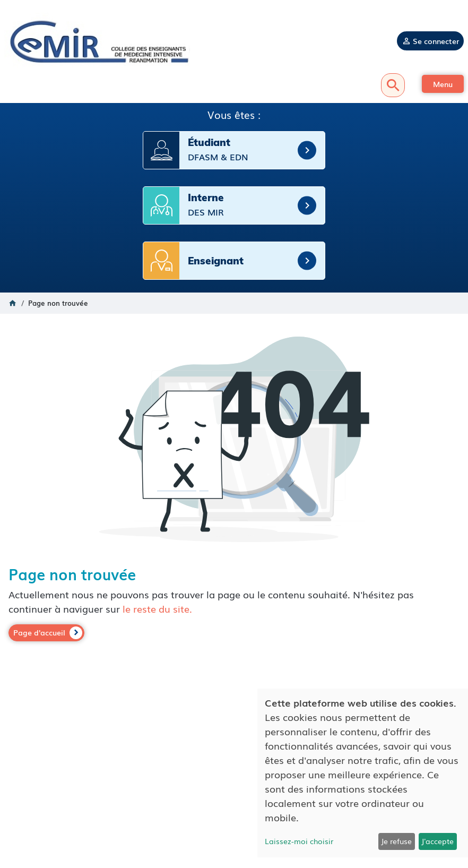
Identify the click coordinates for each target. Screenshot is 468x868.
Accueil (13, 303)
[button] (443, 84)
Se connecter (436, 41)
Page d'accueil (39, 632)
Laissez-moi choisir (299, 841)
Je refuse (396, 841)
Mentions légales (234, 789)
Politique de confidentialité (234, 799)
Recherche (393, 85)
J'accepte (437, 841)
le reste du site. (157, 608)
